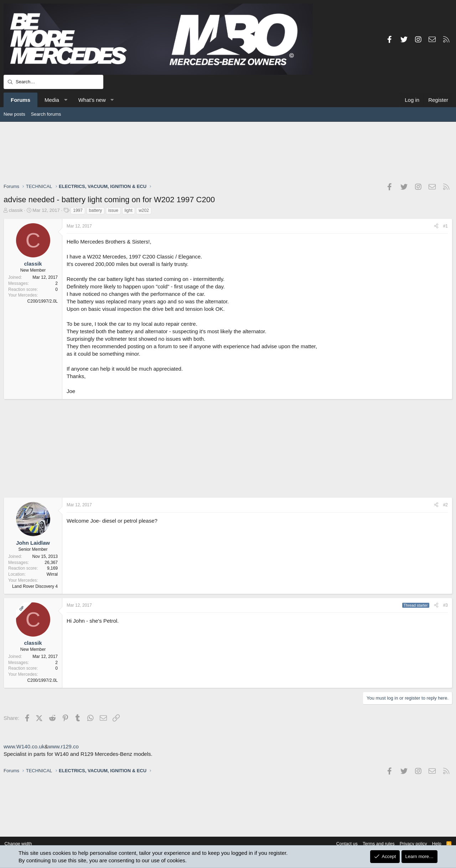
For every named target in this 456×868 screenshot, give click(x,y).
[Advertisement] (228, 152)
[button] (65, 100)
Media (52, 100)
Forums (20, 100)
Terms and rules (374, 844)
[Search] (53, 82)
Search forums (46, 114)
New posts (14, 114)
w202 (144, 210)
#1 (445, 226)
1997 (78, 210)
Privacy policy (410, 844)
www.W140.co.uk (24, 746)
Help (434, 844)
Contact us (341, 844)
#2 (445, 505)
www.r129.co (63, 746)
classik (16, 210)
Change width (21, 844)
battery (96, 210)
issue (113, 210)
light (129, 210)
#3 (445, 605)
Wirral (52, 574)
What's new (92, 100)
